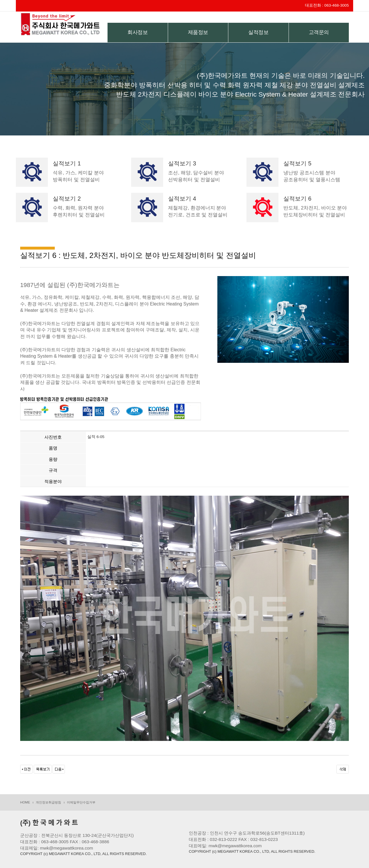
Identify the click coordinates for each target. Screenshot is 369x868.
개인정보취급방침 (48, 802)
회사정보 (138, 32)
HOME (25, 802)
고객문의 (319, 32)
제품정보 (198, 32)
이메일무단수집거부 (81, 802)
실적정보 (258, 32)
